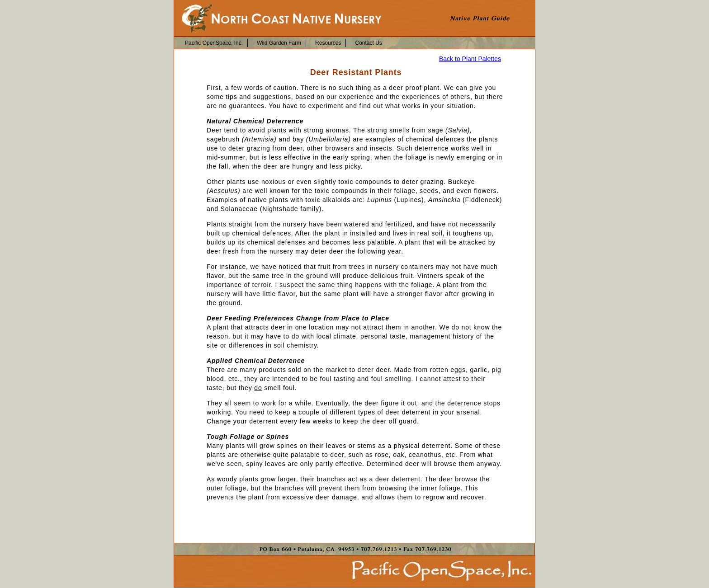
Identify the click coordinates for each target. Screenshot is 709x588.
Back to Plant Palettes (470, 59)
